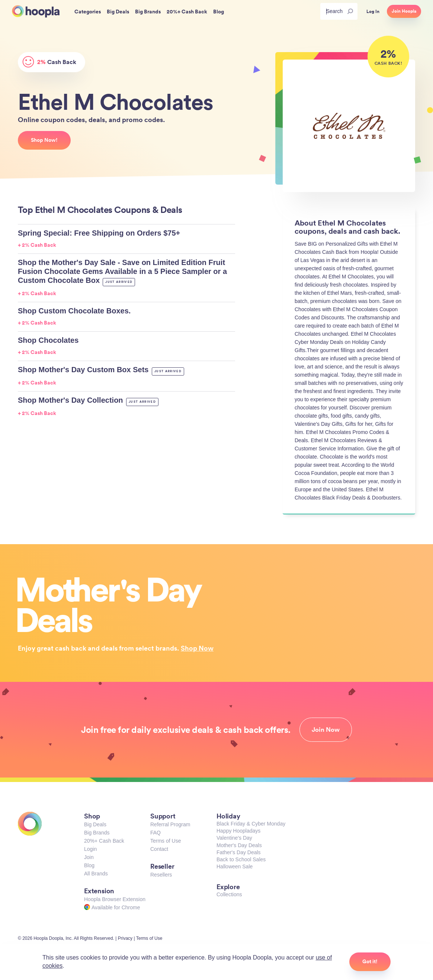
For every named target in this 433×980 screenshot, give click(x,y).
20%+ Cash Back (104, 841)
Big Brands (97, 833)
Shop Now (197, 648)
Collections (229, 894)
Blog (89, 865)
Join (89, 857)
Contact (159, 849)
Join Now (326, 730)
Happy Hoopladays (238, 831)
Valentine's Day (234, 838)
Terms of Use (166, 841)
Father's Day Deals (239, 852)
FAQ (155, 833)
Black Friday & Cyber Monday (251, 824)
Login (90, 849)
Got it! (370, 961)
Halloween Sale (235, 866)
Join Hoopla (404, 11)
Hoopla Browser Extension (115, 899)
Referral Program (170, 824)
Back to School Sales (241, 859)
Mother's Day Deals (239, 845)
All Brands (96, 874)
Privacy (125, 938)
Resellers (161, 875)
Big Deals (95, 824)
